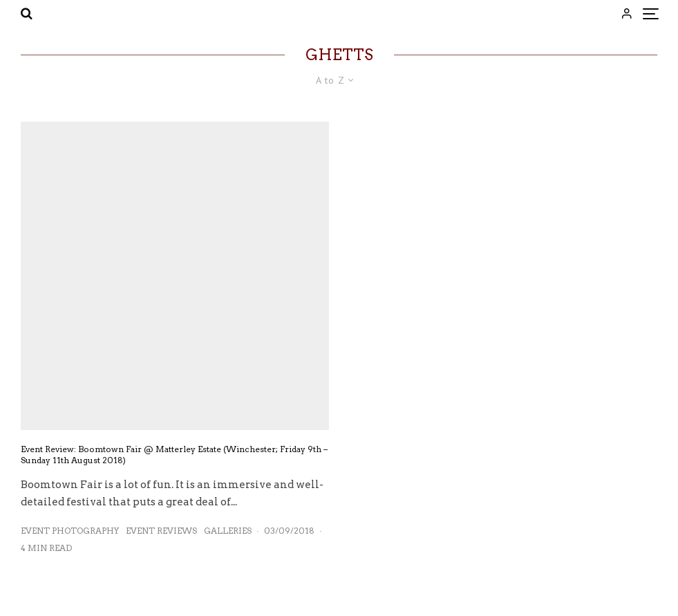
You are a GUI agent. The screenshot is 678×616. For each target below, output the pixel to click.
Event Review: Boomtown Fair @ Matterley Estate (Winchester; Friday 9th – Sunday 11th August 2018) (174, 455)
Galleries (228, 531)
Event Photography (70, 531)
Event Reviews (161, 531)
